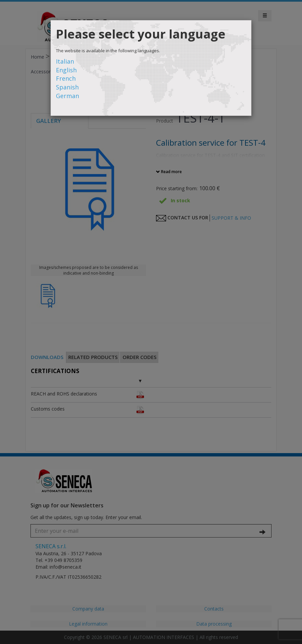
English (66, 70)
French (66, 78)
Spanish (67, 87)
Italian (65, 61)
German (67, 96)
